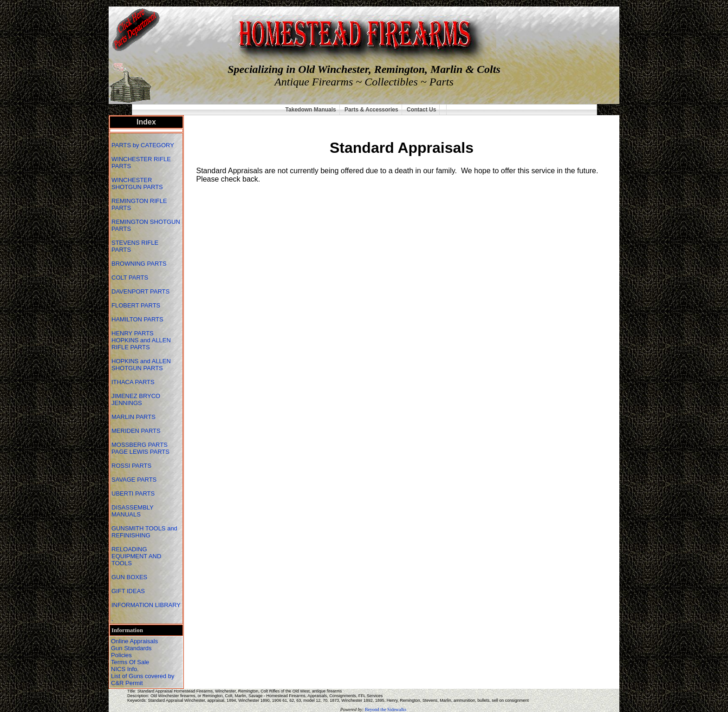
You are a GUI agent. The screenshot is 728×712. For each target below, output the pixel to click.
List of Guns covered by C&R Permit (143, 679)
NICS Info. (125, 669)
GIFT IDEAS (129, 591)
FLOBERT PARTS (136, 305)
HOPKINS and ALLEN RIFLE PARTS (141, 344)
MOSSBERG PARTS (140, 445)
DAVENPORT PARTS (140, 291)
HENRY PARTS (133, 333)
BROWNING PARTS (139, 264)
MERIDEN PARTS (137, 431)
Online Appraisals (134, 641)
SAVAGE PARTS (135, 480)
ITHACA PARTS (134, 382)
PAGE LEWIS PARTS (141, 452)
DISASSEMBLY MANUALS (133, 511)
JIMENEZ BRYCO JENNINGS (136, 399)
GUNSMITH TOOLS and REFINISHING (144, 532)
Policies (121, 655)
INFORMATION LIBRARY (146, 605)
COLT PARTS (130, 278)
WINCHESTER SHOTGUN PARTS (138, 183)
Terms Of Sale (130, 662)
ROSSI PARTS (131, 466)
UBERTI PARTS (134, 493)
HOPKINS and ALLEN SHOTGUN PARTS (141, 365)
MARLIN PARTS (134, 417)
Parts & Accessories (371, 110)
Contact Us (421, 110)
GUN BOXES (130, 577)
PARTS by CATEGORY (143, 145)
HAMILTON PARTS (137, 319)
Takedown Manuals (311, 110)
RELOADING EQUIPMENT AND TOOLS (136, 556)
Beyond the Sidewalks (386, 709)
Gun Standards (131, 648)
